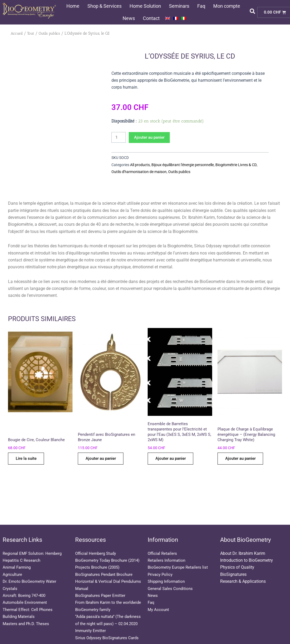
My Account (159, 595)
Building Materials (20, 603)
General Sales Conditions (171, 574)
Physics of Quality (237, 553)
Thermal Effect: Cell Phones (29, 595)
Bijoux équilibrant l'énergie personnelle (183, 165)
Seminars (179, 6)
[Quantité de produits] (119, 138)
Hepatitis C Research (22, 546)
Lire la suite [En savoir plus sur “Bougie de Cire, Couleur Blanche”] (27, 460)
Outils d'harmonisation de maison (139, 172)
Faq (201, 6)
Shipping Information (168, 567)
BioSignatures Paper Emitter (102, 588)
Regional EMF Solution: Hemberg (34, 539)
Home (73, 6)
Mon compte (227, 6)
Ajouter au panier (152, 138)
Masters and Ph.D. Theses (27, 610)
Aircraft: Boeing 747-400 (25, 581)
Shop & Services (104, 6)
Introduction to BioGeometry (247, 546)
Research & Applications (243, 567)
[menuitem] (168, 18)
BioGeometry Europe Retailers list (179, 553)
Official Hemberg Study (97, 539)
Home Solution (145, 6)
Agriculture (13, 560)
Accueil (17, 33)
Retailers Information (167, 546)
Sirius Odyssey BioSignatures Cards (109, 638)
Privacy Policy (161, 560)
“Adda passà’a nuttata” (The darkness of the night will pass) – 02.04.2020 (107, 617)
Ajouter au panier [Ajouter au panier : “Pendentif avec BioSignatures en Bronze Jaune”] (103, 460)
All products (140, 165)
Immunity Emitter (91, 631)
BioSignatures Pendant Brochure (106, 567)
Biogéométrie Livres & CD (236, 165)
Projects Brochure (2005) (98, 560)
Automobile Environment (26, 588)
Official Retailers (163, 539)
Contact (151, 18)
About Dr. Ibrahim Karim (243, 539)
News (129, 18)
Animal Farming (18, 553)
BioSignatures (233, 560)
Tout (32, 33)
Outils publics (52, 33)
